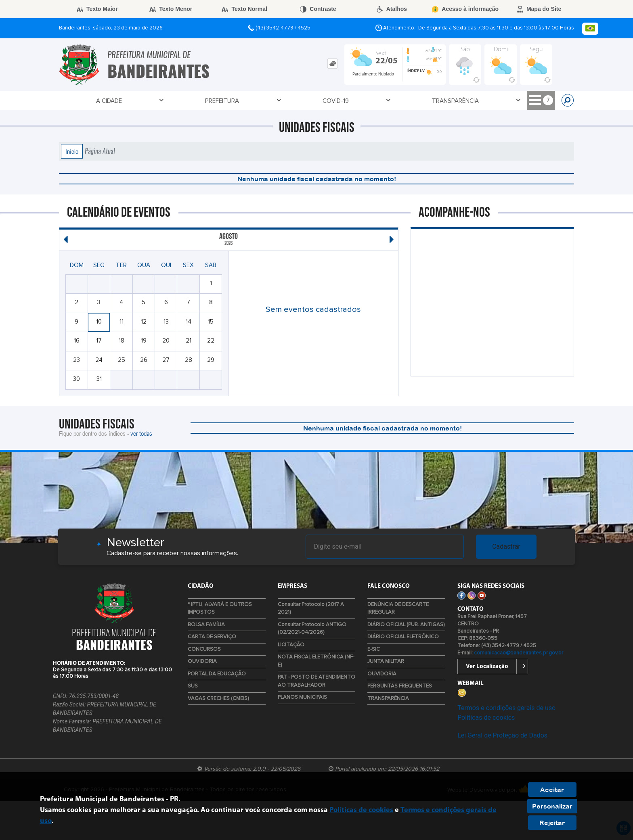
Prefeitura (130, 101)
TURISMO (422, 101)
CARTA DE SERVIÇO (212, 637)
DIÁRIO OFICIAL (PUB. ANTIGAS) (406, 625)
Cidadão (382, 101)
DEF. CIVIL (462, 101)
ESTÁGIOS (503, 101)
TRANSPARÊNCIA (234, 101)
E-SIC (374, 649)
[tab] (332, 64)
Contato (291, 101)
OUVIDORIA (202, 661)
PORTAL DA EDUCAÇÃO (217, 674)
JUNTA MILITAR (386, 661)
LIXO (538, 101)
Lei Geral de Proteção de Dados (502, 735)
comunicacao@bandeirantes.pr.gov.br (519, 653)
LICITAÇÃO (291, 645)
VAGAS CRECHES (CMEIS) (218, 699)
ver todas (141, 433)
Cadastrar (506, 546)
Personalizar (552, 806)
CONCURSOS (204, 649)
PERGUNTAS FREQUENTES (400, 686)
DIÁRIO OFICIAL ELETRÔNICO (403, 637)
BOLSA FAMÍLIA (206, 625)
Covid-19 (179, 101)
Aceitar (552, 790)
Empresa (338, 101)
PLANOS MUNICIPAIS (302, 697)
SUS (193, 686)
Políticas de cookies (486, 718)
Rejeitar (552, 823)
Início (72, 151)
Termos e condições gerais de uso (506, 708)
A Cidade (82, 101)
